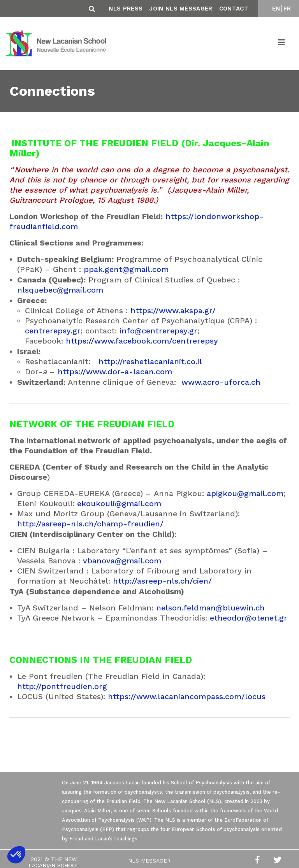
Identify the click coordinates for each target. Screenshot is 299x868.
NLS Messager (149, 861)
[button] (16, 855)
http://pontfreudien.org (62, 686)
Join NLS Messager (181, 9)
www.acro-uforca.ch (221, 382)
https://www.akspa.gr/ (173, 310)
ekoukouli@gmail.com (119, 503)
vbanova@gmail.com (122, 561)
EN (276, 9)
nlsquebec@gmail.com (60, 290)
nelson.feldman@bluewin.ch (210, 608)
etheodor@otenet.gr (249, 618)
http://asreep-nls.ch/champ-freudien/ (90, 524)
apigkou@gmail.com (245, 493)
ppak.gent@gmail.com (126, 269)
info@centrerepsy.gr (158, 331)
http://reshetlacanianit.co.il (150, 361)
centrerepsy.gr (53, 331)
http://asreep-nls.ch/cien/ (162, 581)
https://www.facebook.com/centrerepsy (142, 341)
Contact (234, 9)
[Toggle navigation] (282, 44)
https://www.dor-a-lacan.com (115, 372)
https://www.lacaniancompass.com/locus (187, 696)
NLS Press (126, 9)
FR (287, 9)
